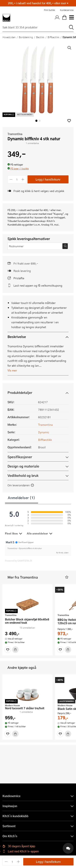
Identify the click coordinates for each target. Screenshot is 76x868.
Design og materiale (23, 466)
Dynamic (44, 432)
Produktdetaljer (20, 393)
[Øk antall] (23, 179)
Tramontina (15, 134)
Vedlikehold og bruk (23, 475)
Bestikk (40, 37)
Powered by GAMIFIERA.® (19, 561)
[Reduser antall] (11, 179)
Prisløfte (19, 278)
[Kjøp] (15, 650)
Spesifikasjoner (20, 457)
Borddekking (26, 37)
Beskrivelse (17, 337)
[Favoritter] (8, 650)
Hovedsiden (9, 37)
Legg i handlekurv (48, 179)
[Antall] (17, 179)
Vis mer (12, 370)
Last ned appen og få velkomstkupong (38, 285)
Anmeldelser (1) (22, 498)
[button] (69, 121)
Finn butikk (49, 10)
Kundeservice (67, 10)
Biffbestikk (53, 37)
